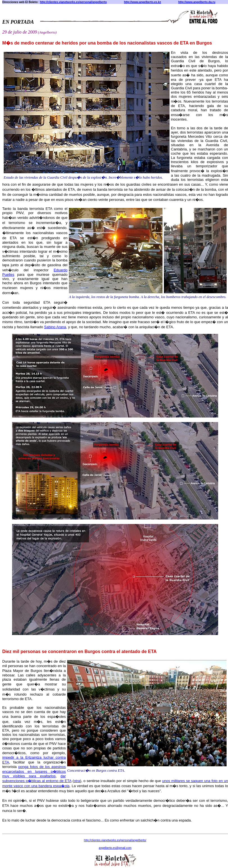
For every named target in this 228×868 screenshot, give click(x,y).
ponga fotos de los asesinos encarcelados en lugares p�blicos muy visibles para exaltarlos (34, 771)
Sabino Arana (55, 327)
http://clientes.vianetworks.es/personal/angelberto (73, 2)
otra (77, 781)
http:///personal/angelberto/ (115, 840)
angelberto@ (115, 848)
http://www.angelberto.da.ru (197, 2)
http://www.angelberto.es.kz (143, 2)
